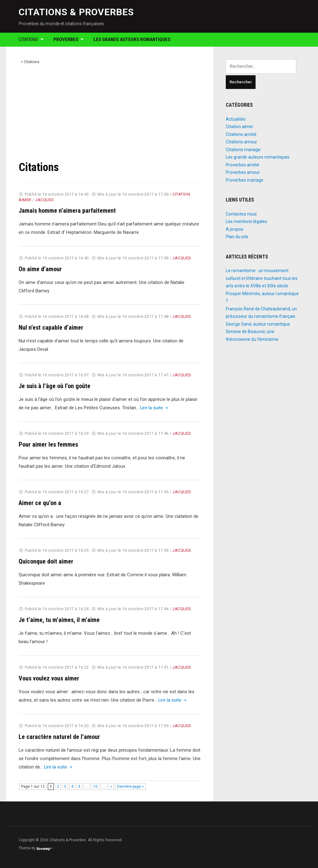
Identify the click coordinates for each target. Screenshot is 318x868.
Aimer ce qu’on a (40, 503)
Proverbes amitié (243, 165)
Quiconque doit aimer (46, 561)
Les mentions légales (246, 221)
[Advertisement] (110, 114)
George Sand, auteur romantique (258, 324)
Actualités (236, 119)
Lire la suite (155, 408)
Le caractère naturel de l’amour (59, 737)
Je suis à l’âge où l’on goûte (55, 386)
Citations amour (241, 142)
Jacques (45, 200)
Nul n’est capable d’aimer (51, 327)
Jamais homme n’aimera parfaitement (67, 211)
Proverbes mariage (245, 180)
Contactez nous (241, 214)
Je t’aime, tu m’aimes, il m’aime (59, 620)
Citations (28, 39)
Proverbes (66, 39)
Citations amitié (241, 134)
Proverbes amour (243, 172)
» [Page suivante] (111, 787)
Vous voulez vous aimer (49, 678)
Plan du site (237, 237)
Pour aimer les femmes (48, 444)
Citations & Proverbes (76, 12)
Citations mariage (243, 150)
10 (95, 787)
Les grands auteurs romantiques (132, 39)
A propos (235, 229)
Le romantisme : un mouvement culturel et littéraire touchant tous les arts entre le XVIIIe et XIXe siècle (262, 278)
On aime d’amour (40, 269)
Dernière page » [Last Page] (130, 787)
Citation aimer (240, 127)
